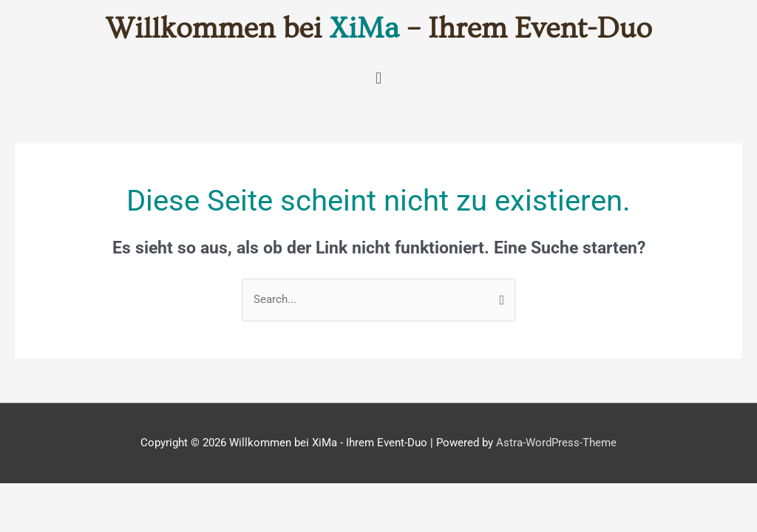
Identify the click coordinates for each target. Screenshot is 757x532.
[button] (378, 78)
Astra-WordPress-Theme (556, 443)
